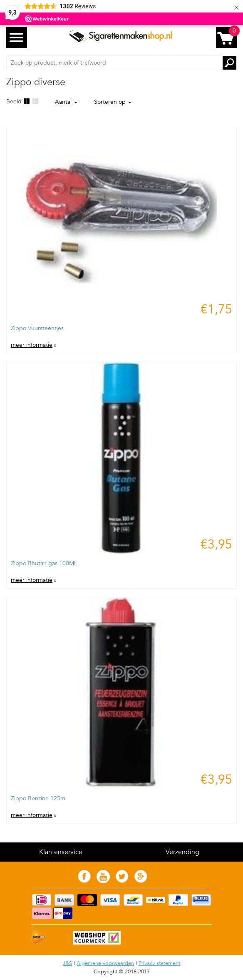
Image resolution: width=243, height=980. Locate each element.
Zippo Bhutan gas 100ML (44, 563)
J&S (67, 963)
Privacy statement (159, 963)
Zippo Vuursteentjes (37, 328)
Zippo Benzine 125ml (39, 798)
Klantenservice (61, 852)
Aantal (66, 102)
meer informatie (32, 345)
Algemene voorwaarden (105, 963)
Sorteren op (113, 102)
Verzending (182, 852)
